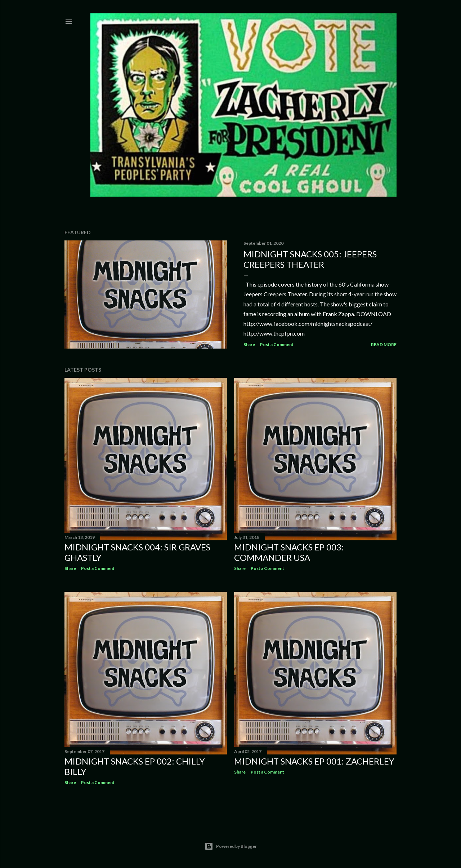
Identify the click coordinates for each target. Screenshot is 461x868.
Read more (384, 344)
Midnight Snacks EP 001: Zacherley (314, 761)
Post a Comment (277, 344)
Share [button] (249, 344)
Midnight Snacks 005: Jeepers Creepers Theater (310, 259)
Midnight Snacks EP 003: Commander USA (289, 552)
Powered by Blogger (231, 846)
